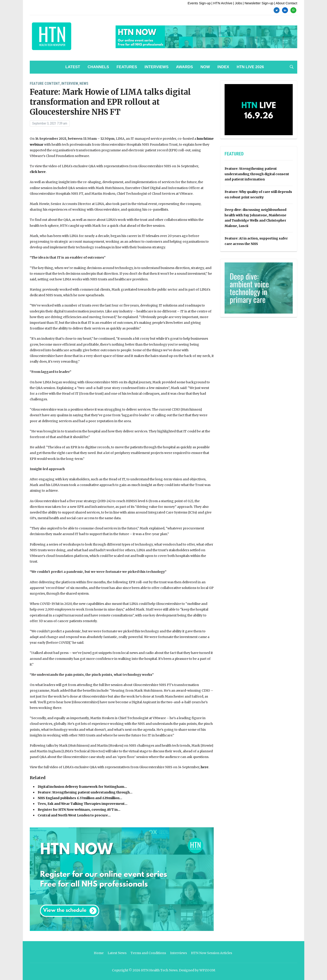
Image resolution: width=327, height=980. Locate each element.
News (84, 84)
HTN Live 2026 (250, 67)
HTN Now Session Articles (212, 953)
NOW (205, 67)
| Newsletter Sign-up (258, 3)
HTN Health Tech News (159, 970)
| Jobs (238, 3)
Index (223, 67)
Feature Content (45, 84)
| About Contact (286, 3)
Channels (98, 67)
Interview (70, 84)
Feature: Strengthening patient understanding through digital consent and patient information (257, 174)
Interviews (157, 67)
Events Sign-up (199, 3)
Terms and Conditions (148, 953)
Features (127, 67)
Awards (185, 67)
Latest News (117, 953)
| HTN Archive (222, 3)
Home (99, 953)
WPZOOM (207, 970)
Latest (73, 67)
